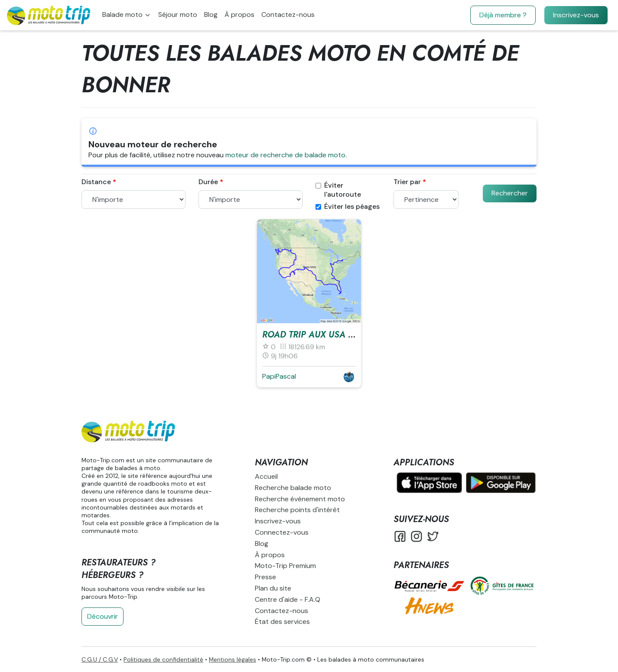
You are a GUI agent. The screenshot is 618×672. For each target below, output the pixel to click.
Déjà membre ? (503, 15)
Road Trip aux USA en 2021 (322, 335)
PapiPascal (279, 376)
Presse (265, 577)
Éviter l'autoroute (338, 190)
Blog (211, 15)
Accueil (266, 476)
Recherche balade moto (293, 488)
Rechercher (510, 193)
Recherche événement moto (300, 499)
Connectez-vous (282, 532)
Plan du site (273, 588)
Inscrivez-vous (576, 15)
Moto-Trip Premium (285, 566)
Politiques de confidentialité (163, 659)
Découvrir (102, 616)
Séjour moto (178, 15)
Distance (96, 182)
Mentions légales (233, 659)
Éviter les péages (348, 207)
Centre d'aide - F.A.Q (288, 599)
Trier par (407, 182)
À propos (239, 15)
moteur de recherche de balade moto (285, 155)
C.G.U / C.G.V (100, 659)
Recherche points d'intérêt (297, 510)
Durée (208, 182)
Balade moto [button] (123, 15)
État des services (282, 622)
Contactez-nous (288, 15)
